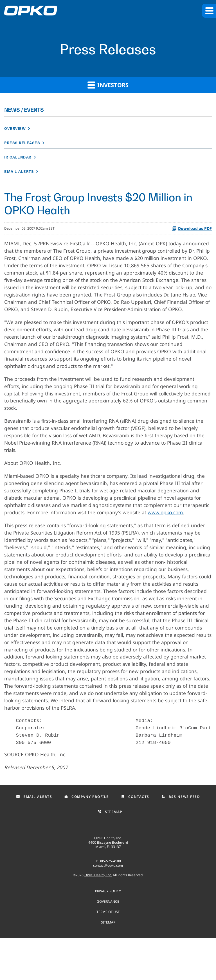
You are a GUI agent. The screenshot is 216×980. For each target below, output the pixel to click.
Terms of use (108, 953)
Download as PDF (192, 228)
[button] (209, 11)
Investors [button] (108, 85)
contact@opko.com (108, 907)
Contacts (135, 838)
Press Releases (22, 143)
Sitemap (110, 854)
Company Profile (86, 838)
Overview (15, 129)
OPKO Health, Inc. (98, 917)
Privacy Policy (108, 933)
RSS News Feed (181, 838)
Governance (108, 943)
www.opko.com (23, 537)
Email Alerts (19, 172)
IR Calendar (18, 157)
